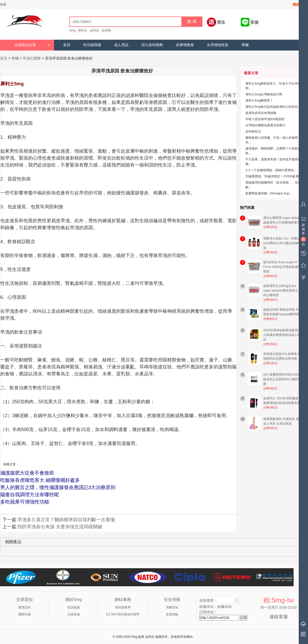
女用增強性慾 (218, 45)
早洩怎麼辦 (32, 58)
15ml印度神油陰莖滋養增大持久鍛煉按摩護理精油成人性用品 (284, 335)
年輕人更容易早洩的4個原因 (265, 119)
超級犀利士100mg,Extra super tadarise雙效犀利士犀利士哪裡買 (282, 291)
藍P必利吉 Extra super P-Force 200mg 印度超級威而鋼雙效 (284, 267)
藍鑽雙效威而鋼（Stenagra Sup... (268, 193)
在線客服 (74, 614)
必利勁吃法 (253, 131)
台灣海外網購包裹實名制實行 (266, 125)
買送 (221, 22)
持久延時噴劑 (152, 45)
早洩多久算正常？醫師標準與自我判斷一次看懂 (66, 520)
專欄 (245, 45)
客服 (254, 22)
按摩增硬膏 (185, 45)
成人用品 (121, 45)
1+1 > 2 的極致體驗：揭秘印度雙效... (271, 170)
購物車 (298, 5)
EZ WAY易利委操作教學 (123, 614)
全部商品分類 (32, 45)
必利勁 (106, 30)
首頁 (67, 45)
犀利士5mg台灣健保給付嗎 (264, 94)
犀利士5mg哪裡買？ (259, 101)
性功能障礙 (92, 45)
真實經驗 (172, 614)
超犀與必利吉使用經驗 (261, 113)
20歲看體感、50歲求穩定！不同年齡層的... (275, 176)
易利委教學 (123, 607)
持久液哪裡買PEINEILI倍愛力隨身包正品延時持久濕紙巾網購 (283, 379)
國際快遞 (24, 614)
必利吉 (95, 30)
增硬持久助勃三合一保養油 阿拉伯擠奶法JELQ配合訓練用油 (284, 243)
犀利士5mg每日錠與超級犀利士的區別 (272, 107)
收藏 (3, 4)
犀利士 (83, 30)
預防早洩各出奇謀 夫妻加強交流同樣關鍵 (60, 527)
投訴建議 (74, 607)
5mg (72, 30)
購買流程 (24, 607)
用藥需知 (172, 607)
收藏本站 (225, 607)
